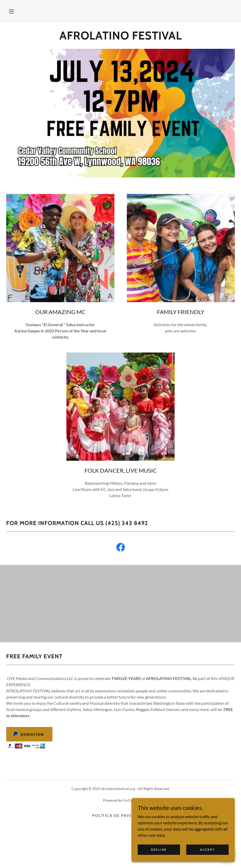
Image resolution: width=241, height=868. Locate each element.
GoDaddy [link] (131, 800)
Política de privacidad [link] (120, 815)
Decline (159, 850)
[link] (120, 38)
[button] (11, 11)
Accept (207, 850)
